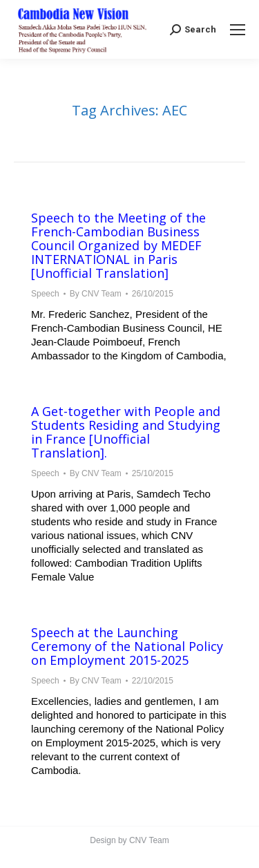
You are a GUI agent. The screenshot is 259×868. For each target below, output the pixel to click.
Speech (45, 294)
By (96, 294)
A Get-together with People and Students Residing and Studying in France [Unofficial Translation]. (126, 432)
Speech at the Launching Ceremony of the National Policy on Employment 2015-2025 (127, 646)
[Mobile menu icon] (238, 30)
